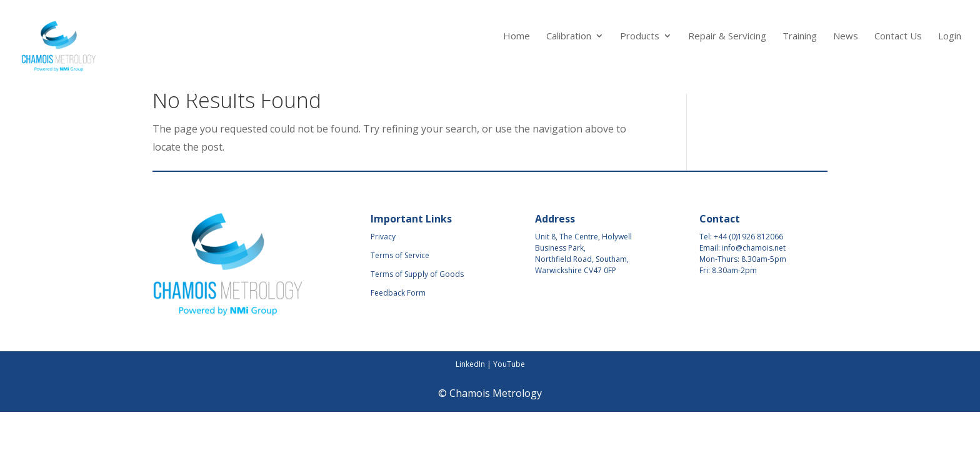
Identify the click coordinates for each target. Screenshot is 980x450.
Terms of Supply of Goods (417, 274)
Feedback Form (398, 293)
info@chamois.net (754, 248)
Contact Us (898, 37)
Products (640, 37)
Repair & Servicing (727, 37)
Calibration (569, 37)
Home (517, 37)
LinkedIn (470, 364)
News (846, 37)
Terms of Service (400, 255)
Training (800, 37)
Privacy (383, 237)
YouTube (509, 364)
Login (950, 37)
